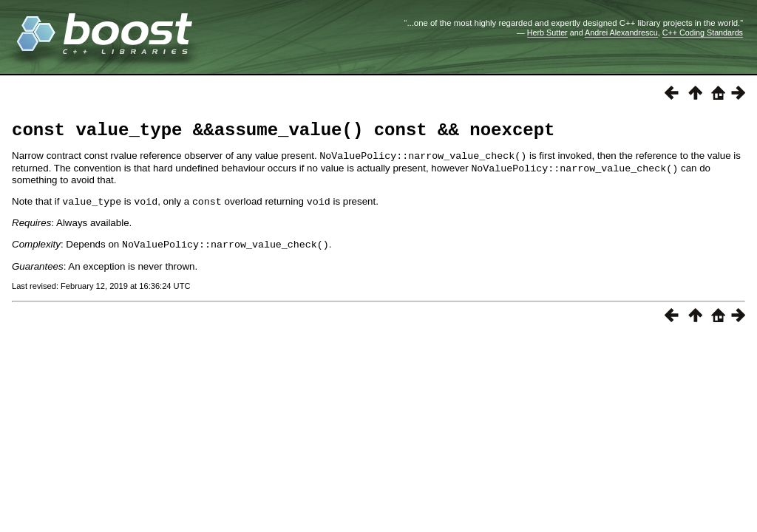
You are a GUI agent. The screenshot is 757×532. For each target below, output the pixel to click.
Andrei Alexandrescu (621, 33)
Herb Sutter (547, 33)
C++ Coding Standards (703, 33)
